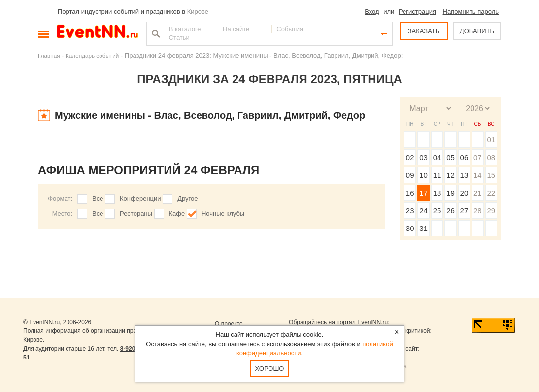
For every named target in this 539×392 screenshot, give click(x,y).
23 (410, 211)
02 (410, 157)
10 (423, 175)
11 (437, 175)
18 (437, 193)
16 (410, 193)
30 (410, 228)
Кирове (198, 12)
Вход (372, 12)
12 (451, 175)
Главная (49, 55)
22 (491, 193)
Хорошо (270, 369)
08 (491, 157)
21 (478, 193)
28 (478, 211)
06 (464, 157)
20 (464, 193)
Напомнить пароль (471, 12)
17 (423, 193)
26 (451, 211)
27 (464, 211)
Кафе (177, 213)
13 (464, 175)
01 (491, 140)
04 (437, 157)
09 (410, 175)
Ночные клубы (223, 213)
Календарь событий (92, 55)
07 (478, 157)
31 (423, 228)
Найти (155, 33)
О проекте (229, 324)
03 (423, 157)
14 (478, 175)
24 (423, 211)
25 (437, 211)
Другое (187, 199)
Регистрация (417, 12)
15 (491, 175)
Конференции (140, 199)
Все (98, 199)
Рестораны (136, 213)
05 (451, 157)
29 (491, 211)
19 (451, 193)
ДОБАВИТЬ (477, 31)
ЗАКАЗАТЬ (424, 31)
